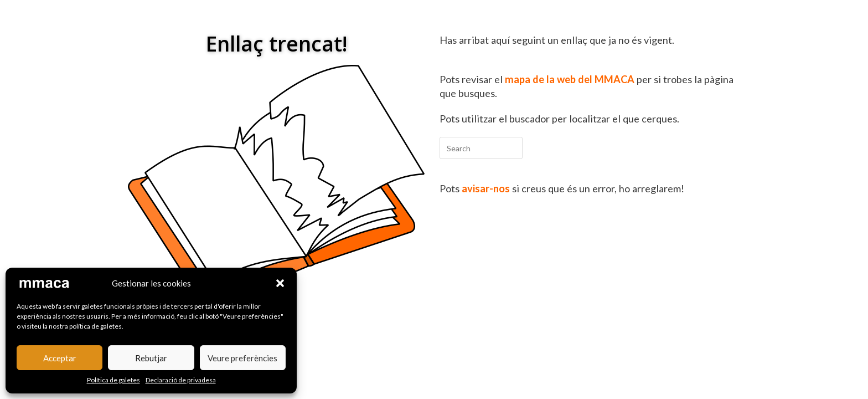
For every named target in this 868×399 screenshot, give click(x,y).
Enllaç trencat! (277, 44)
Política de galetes (113, 380)
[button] (280, 283)
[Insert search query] (481, 148)
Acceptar (60, 358)
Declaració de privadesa (181, 380)
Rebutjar (151, 358)
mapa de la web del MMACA (570, 79)
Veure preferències (242, 358)
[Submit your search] (512, 147)
